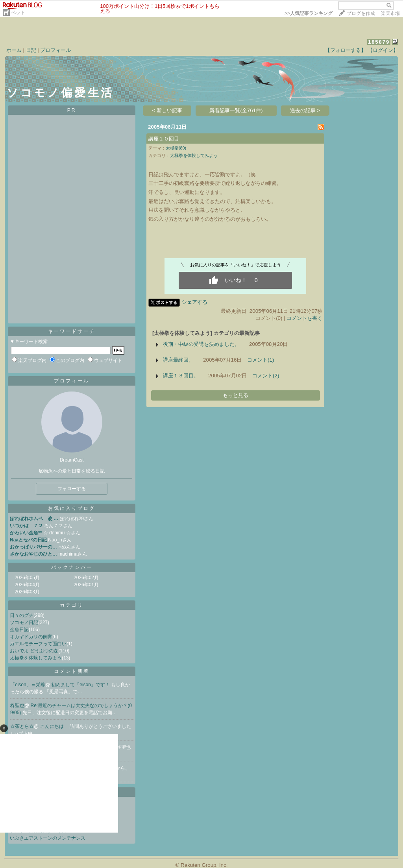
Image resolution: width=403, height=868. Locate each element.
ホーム (14, 50)
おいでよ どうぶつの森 (34, 651)
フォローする (72, 489)
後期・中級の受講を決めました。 (201, 344)
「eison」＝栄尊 (28, 685)
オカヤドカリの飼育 (31, 637)
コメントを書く (304, 318)
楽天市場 (390, 13)
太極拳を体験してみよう (36, 658)
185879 (379, 42)
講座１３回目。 (181, 376)
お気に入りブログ (72, 508)
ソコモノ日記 (24, 622)
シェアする (195, 302)
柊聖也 (17, 705)
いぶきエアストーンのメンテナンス (48, 838)
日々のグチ (22, 615)
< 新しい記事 (167, 110)
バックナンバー (72, 567)
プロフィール (55, 50)
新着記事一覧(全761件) (236, 110)
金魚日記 (19, 630)
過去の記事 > (305, 110)
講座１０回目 (164, 139)
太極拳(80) (176, 148)
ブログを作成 (361, 13)
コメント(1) (261, 360)
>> (309, 13)
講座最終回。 (178, 360)
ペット (18, 13)
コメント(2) (266, 376)
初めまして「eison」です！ (81, 685)
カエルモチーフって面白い (38, 644)
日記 (31, 50)
